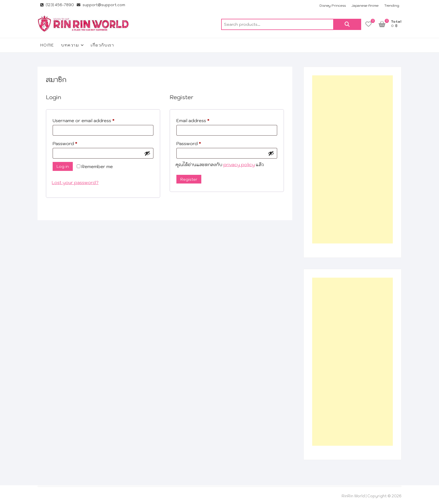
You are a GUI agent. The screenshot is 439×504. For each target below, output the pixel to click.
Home (47, 45)
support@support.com (101, 5)
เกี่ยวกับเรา (102, 45)
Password (75, 143)
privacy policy (239, 164)
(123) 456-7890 (57, 5)
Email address (203, 120)
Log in (63, 166)
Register (189, 179)
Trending (392, 5)
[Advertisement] (352, 159)
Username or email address (93, 120)
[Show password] (147, 153)
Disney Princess (333, 5)
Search (347, 24)
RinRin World (353, 496)
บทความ (70, 45)
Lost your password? (75, 182)
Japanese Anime (365, 5)
